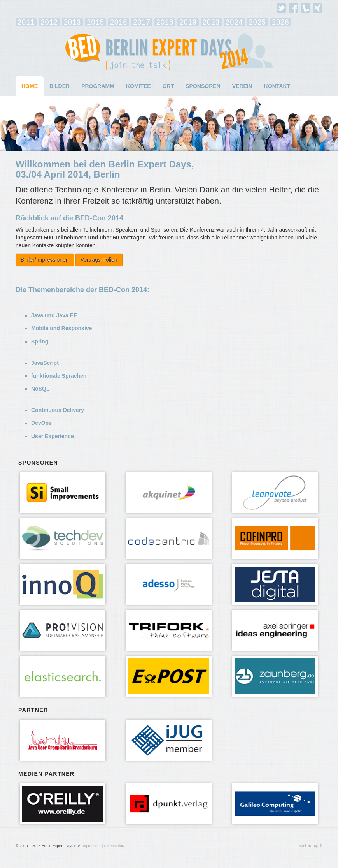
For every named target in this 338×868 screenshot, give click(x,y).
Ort (168, 86)
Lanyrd (306, 8)
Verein (242, 86)
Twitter (281, 8)
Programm (98, 86)
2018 (165, 22)
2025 (257, 22)
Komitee (138, 86)
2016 (119, 22)
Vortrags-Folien (99, 260)
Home (30, 86)
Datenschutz (114, 846)
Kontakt (277, 86)
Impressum (91, 846)
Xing (318, 8)
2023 (211, 22)
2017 (142, 22)
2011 (26, 22)
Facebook (293, 8)
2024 (234, 22)
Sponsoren (203, 86)
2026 (280, 22)
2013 (72, 22)
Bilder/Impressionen (45, 260)
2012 (49, 22)
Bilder (60, 86)
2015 (95, 22)
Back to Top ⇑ (310, 846)
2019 (188, 22)
